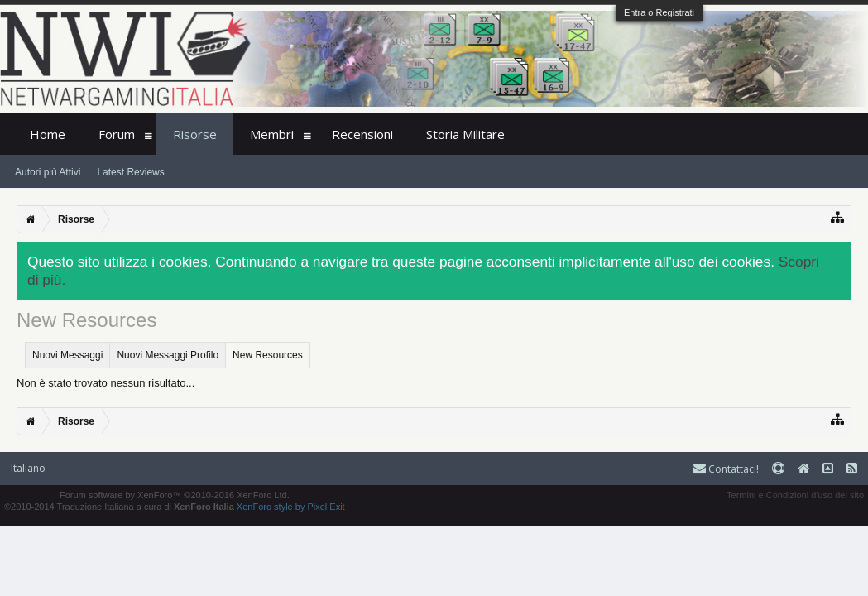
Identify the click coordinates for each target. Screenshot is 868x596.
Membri (272, 134)
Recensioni (362, 134)
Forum (117, 134)
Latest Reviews (130, 172)
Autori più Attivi (48, 172)
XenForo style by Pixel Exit (291, 507)
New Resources (268, 355)
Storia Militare (465, 134)
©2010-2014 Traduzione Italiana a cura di (119, 507)
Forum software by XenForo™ (175, 495)
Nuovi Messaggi (67, 355)
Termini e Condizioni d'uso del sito (795, 495)
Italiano (28, 468)
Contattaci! (726, 469)
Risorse (195, 134)
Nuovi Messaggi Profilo (168, 355)
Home (48, 134)
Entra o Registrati (659, 12)
